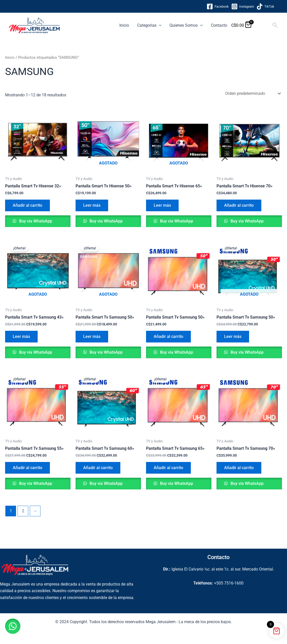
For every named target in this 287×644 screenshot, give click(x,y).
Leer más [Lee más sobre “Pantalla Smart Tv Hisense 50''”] (92, 205)
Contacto (219, 25)
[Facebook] (218, 6)
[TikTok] (265, 6)
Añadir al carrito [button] (27, 205)
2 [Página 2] (23, 511)
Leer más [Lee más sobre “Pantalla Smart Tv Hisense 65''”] (162, 205)
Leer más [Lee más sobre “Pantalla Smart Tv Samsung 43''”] (21, 336)
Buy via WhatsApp (35, 221)
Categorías (149, 25)
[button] (159, 25)
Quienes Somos (186, 25)
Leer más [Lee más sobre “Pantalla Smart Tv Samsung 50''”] (92, 336)
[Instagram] (243, 6)
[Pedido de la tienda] (253, 93)
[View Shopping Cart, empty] (263, 25)
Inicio (124, 25)
